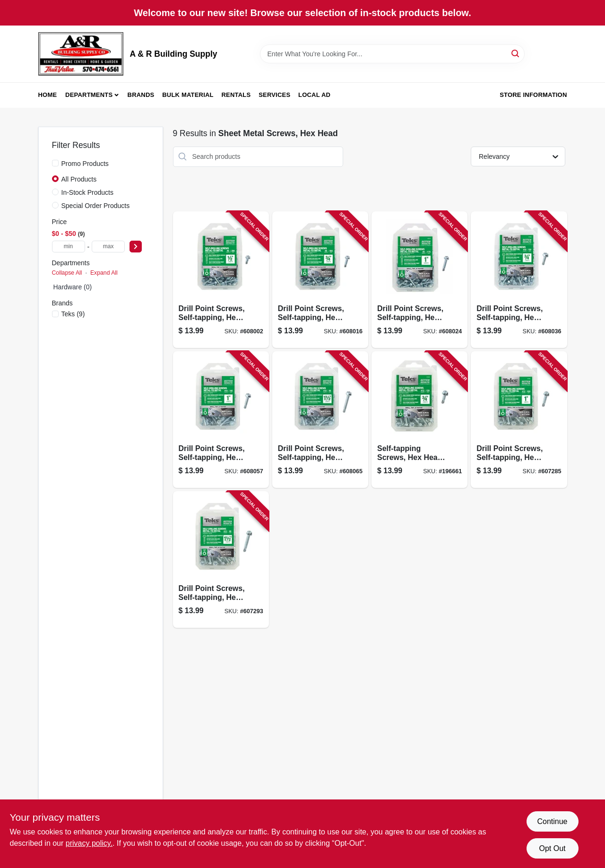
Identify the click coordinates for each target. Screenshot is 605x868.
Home (48, 95)
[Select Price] (136, 247)
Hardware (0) (73, 287)
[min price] (69, 247)
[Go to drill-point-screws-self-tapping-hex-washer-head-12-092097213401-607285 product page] (519, 420)
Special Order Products (96, 206)
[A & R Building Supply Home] (81, 54)
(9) (73, 314)
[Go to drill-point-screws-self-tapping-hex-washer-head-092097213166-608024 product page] (419, 280)
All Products (79, 179)
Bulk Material (188, 95)
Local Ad (314, 95)
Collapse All (67, 273)
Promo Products (85, 164)
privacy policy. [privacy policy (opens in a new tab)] (89, 843)
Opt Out (552, 848)
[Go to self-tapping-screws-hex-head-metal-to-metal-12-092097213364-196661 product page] (419, 420)
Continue (552, 821)
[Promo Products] (55, 163)
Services (274, 95)
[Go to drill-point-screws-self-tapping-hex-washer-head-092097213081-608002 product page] (221, 280)
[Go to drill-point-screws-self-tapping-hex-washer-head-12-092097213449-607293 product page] (221, 560)
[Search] (516, 53)
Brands (141, 95)
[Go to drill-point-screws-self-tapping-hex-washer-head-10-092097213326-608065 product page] (320, 420)
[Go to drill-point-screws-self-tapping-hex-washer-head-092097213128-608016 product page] (320, 280)
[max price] (108, 247)
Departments (89, 95)
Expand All (104, 273)
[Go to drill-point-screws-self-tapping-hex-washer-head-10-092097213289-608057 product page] (221, 420)
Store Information (533, 95)
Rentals (236, 95)
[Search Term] (392, 54)
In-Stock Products (88, 192)
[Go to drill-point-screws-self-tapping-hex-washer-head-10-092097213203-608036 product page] (519, 280)
